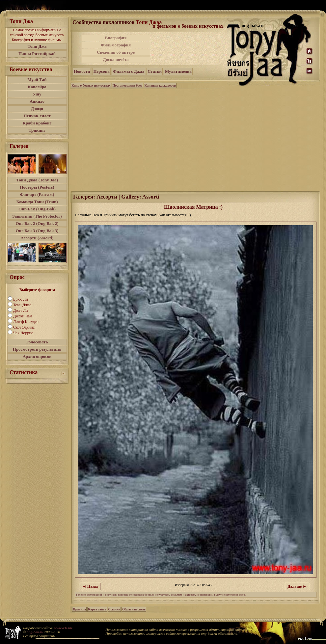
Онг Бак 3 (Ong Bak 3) (37, 231)
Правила (79, 609)
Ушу (37, 94)
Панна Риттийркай (37, 54)
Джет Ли (20, 310)
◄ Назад (90, 586)
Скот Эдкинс (24, 327)
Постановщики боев (128, 85)
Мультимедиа (178, 71)
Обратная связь (134, 609)
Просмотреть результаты (37, 349)
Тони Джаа (22, 305)
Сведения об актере (116, 52)
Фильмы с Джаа (129, 71)
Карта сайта (97, 609)
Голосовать (37, 342)
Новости (82, 71)
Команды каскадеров (160, 85)
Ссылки (114, 609)
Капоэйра (37, 87)
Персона (101, 71)
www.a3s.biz (63, 628)
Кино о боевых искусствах (91, 85)
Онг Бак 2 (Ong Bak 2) (37, 223)
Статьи (155, 71)
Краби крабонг (37, 123)
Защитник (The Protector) (37, 216)
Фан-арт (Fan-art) (37, 194)
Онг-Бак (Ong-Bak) (37, 209)
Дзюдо (37, 108)
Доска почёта (116, 59)
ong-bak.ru (35, 632)
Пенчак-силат (37, 116)
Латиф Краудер (26, 322)
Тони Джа (37, 46)
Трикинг (37, 130)
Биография (116, 38)
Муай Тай (37, 80)
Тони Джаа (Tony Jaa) (37, 180)
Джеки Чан (22, 316)
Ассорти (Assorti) (37, 238)
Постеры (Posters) (37, 187)
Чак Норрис (23, 333)
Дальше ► (297, 586)
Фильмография (116, 45)
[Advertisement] (189, 49)
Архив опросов (37, 356)
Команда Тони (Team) (37, 202)
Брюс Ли (21, 299)
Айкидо (37, 101)
